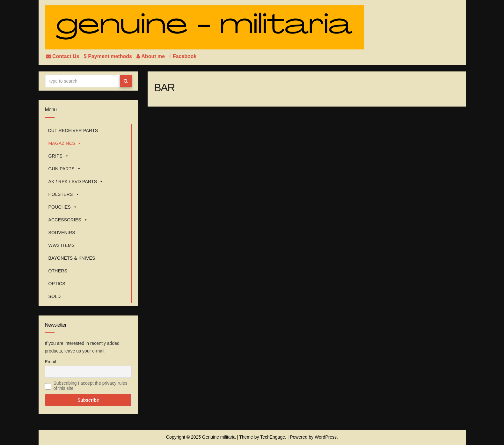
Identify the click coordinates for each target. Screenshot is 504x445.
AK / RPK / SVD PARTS (76, 182)
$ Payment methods (109, 56)
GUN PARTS (65, 169)
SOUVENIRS (62, 233)
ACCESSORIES (68, 220)
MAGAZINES (65, 143)
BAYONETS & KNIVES (72, 258)
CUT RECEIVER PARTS (73, 130)
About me (151, 56)
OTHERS (58, 271)
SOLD (55, 296)
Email (51, 362)
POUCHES (63, 207)
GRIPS (59, 156)
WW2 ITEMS (62, 245)
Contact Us (63, 56)
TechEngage (273, 437)
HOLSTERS (64, 194)
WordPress (326, 437)
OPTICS (57, 284)
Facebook (183, 56)
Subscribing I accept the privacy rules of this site (91, 386)
